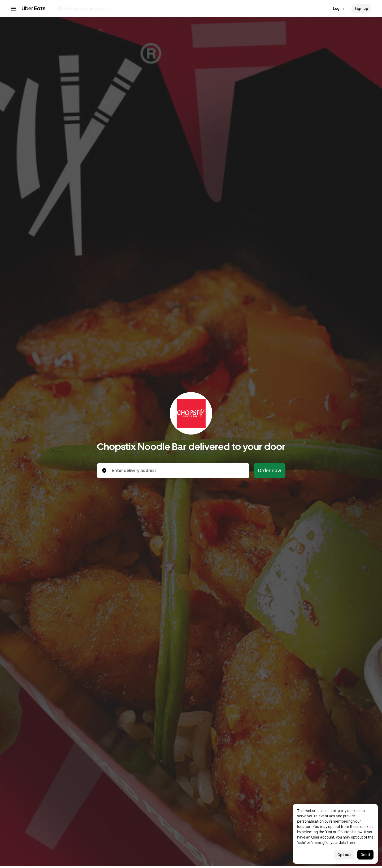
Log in (338, 8)
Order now (270, 470)
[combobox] (177, 471)
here (351, 843)
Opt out (344, 855)
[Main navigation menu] (13, 8)
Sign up (361, 8)
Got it (365, 855)
